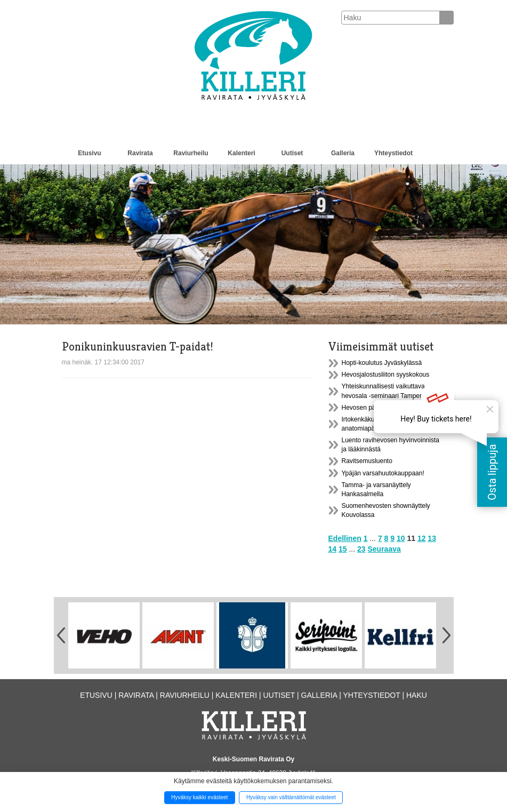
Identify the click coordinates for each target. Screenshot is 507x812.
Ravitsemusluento (367, 461)
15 (343, 549)
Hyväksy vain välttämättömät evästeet (291, 797)
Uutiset (292, 153)
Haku (417, 695)
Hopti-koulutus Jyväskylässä (382, 363)
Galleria (343, 153)
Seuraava (384, 549)
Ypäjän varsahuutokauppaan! (383, 473)
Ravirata (140, 153)
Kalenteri (241, 153)
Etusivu (89, 153)
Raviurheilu (191, 153)
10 (401, 538)
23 (361, 549)
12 (422, 538)
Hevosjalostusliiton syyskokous (386, 375)
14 (333, 549)
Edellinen (345, 538)
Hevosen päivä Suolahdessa (382, 408)
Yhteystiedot (393, 153)
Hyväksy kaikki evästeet (199, 797)
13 (432, 538)
